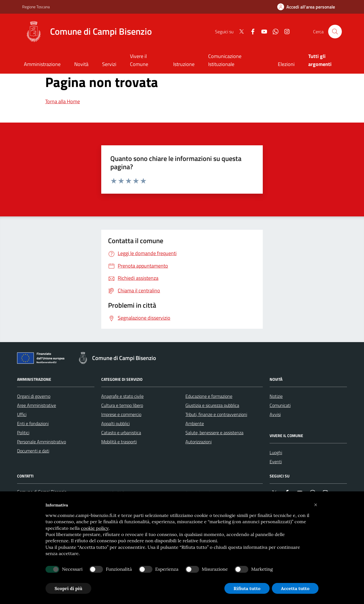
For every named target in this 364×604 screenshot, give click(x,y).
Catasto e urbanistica (121, 433)
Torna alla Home (63, 101)
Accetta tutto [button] (295, 588)
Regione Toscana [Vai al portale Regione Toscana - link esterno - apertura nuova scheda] (36, 7)
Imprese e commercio (121, 414)
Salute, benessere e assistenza (214, 433)
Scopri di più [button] (68, 588)
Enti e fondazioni (33, 423)
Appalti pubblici (115, 423)
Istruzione (184, 64)
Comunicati (280, 405)
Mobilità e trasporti (119, 442)
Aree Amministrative (37, 405)
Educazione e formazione (209, 396)
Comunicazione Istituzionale (225, 60)
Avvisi (275, 414)
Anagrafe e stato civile (122, 396)
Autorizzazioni (198, 442)
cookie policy (95, 528)
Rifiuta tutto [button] (247, 588)
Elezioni (286, 64)
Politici (23, 433)
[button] (316, 505)
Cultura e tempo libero (122, 405)
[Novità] (81, 65)
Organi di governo (34, 396)
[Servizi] (109, 65)
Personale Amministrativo (42, 442)
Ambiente (195, 423)
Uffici (22, 414)
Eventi (276, 462)
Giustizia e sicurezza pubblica (212, 405)
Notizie (276, 396)
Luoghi (276, 452)
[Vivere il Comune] (145, 61)
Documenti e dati (33, 451)
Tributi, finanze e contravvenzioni (216, 414)
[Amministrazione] (42, 65)
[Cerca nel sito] (335, 32)
